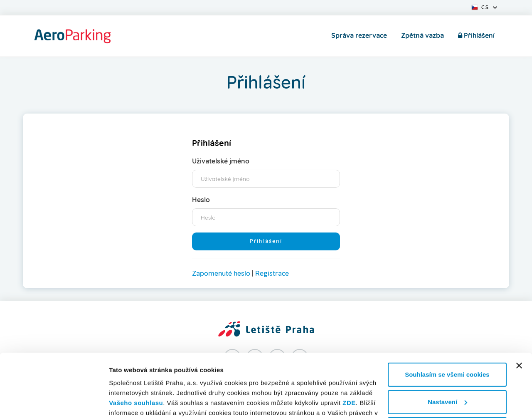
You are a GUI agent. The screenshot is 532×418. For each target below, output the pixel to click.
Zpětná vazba (422, 36)
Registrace (272, 274)
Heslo (201, 200)
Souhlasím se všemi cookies (447, 320)
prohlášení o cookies (284, 369)
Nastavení (447, 348)
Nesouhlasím (447, 375)
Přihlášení (476, 36)
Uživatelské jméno (221, 161)
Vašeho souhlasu (136, 349)
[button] (484, 7)
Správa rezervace (359, 36)
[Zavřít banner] (519, 312)
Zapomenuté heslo (221, 274)
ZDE (349, 349)
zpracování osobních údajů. (183, 379)
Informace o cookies (139, 402)
